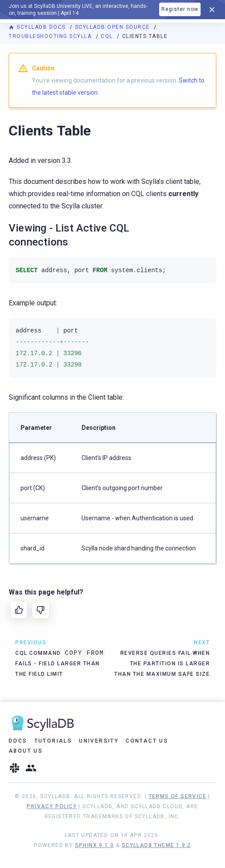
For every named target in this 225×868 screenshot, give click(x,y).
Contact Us (147, 741)
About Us (26, 751)
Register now (180, 9)
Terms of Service (177, 796)
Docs (18, 741)
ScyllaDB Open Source (114, 27)
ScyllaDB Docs (38, 27)
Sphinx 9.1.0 (95, 845)
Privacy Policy (52, 806)
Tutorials (53, 741)
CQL (108, 36)
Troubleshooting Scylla (51, 36)
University (99, 741)
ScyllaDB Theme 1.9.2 (156, 845)
